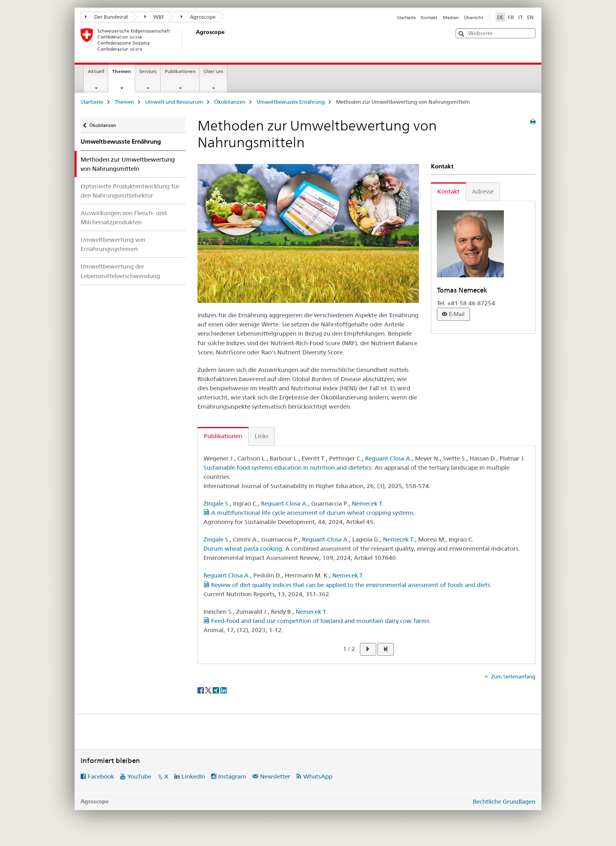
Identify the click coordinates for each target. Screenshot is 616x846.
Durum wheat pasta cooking (243, 549)
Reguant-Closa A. (284, 503)
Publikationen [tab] (223, 436)
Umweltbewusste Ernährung (291, 102)
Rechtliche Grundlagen (504, 802)
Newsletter (275, 776)
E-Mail (457, 314)
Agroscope (198, 17)
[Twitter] (209, 690)
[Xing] (216, 690)
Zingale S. (217, 503)
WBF (155, 17)
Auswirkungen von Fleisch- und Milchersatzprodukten (124, 217)
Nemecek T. (368, 503)
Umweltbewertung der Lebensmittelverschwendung (120, 271)
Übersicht (474, 18)
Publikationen (180, 71)
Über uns (213, 71)
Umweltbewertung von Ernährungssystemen (113, 244)
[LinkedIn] (223, 690)
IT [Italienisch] (520, 17)
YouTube (139, 776)
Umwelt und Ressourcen (174, 102)
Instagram (232, 776)
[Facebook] (201, 690)
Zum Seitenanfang (513, 676)
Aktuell (96, 71)
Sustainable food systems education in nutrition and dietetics (287, 467)
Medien (451, 18)
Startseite (406, 18)
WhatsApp (318, 776)
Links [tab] (262, 436)
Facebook (101, 776)
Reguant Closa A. (388, 458)
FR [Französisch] (511, 17)
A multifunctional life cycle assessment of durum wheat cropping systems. (309, 513)
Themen (123, 74)
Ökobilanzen (230, 102)
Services (148, 71)
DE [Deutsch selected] (500, 17)
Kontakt (429, 18)
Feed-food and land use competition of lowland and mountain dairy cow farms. (317, 621)
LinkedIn (193, 776)
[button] (462, 34)
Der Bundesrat (107, 17)
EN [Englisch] (530, 17)
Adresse (483, 191)
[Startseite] (194, 40)
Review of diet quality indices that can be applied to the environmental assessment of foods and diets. (347, 585)
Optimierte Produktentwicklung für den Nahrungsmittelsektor (130, 191)
